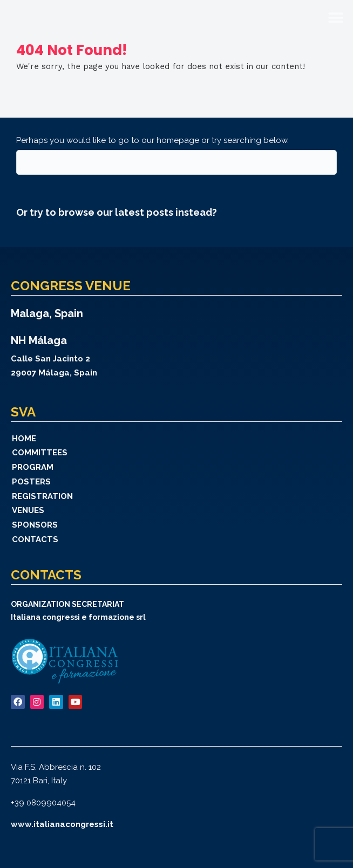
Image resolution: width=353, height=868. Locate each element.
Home (24, 439)
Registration (42, 496)
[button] (335, 18)
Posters (31, 482)
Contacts (35, 539)
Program (33, 467)
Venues (28, 510)
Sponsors (35, 525)
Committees (40, 453)
